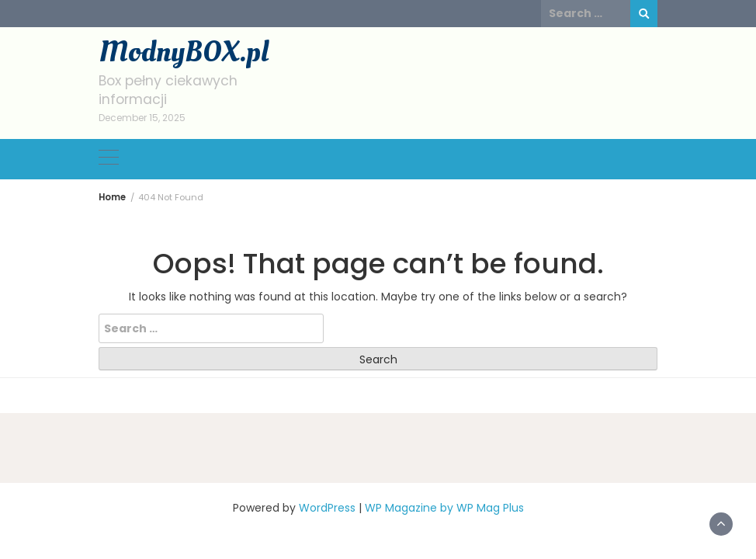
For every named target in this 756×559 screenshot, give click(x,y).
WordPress (327, 508)
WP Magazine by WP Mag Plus (444, 508)
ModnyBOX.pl (184, 52)
